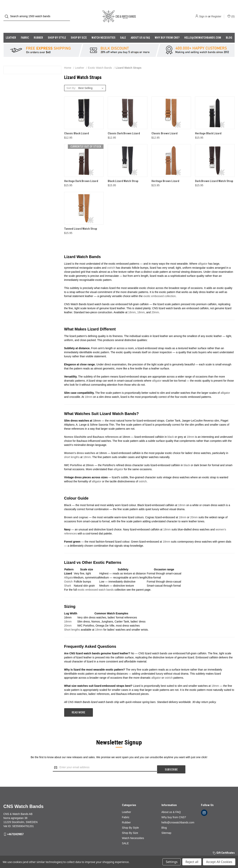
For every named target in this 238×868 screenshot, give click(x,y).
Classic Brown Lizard (164, 126)
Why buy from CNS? (167, 30)
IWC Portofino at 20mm (79, 457)
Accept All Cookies (219, 862)
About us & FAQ (140, 30)
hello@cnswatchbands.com (203, 30)
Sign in (203, 13)
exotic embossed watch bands (96, 582)
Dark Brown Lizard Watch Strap (214, 173)
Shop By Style (57, 30)
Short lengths (72, 622)
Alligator (69, 570)
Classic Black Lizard (77, 126)
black (171, 429)
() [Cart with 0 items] (231, 12)
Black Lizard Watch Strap (123, 173)
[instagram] (204, 803)
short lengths (72, 449)
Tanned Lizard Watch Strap (81, 221)
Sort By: (71, 80)
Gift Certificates (224, 843)
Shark (68, 578)
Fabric (25, 30)
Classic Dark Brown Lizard (124, 126)
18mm (141, 305)
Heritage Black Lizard (208, 126)
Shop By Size (79, 30)
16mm (132, 305)
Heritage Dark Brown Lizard (81, 173)
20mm (155, 305)
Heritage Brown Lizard (165, 173)
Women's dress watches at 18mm (86, 445)
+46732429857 (15, 824)
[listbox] (92, 80)
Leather (11, 30)
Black (68, 497)
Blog (229, 30)
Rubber (38, 30)
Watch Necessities (103, 30)
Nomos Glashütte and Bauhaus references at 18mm (97, 429)
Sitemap (166, 823)
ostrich (111, 260)
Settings (172, 862)
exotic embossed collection (159, 288)
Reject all (192, 862)
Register (216, 13)
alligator (203, 256)
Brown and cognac (76, 510)
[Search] (8, 13)
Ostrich (68, 574)
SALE (123, 30)
